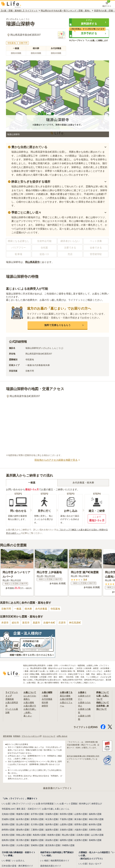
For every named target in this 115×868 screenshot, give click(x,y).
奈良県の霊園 (8, 835)
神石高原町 (75, 623)
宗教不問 (6, 609)
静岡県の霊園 (8, 830)
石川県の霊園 (37, 824)
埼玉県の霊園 (52, 819)
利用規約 (17, 736)
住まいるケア (95, 864)
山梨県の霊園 (66, 824)
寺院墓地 (55, 609)
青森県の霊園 (22, 814)
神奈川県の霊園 (96, 819)
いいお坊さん (18, 861)
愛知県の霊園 (22, 830)
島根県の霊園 (54, 835)
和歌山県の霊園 (24, 835)
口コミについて (49, 736)
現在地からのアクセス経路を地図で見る (57, 460)
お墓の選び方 (30, 706)
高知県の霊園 (52, 840)
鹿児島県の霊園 (53, 845)
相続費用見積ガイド (60, 861)
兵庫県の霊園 (95, 830)
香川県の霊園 (22, 840)
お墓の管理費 (66, 699)
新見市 (26, 623)
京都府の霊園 (66, 830)
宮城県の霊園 (52, 814)
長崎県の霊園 (95, 840)
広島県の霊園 (83, 835)
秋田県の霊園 (66, 814)
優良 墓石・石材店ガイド (28, 809)
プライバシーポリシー (32, 736)
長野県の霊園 (81, 824)
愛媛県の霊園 (37, 840)
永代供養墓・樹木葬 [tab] (83, 483)
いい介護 (83, 864)
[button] (89, 22)
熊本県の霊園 (8, 845)
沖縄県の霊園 (68, 845)
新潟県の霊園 (8, 824)
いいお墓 (6, 804)
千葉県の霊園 (66, 819)
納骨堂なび (97, 804)
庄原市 (62, 623)
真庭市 (36, 623)
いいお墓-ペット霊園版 (66, 804)
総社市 (15, 623)
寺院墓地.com (8, 809)
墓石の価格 (65, 696)
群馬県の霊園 (37, 819)
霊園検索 (10, 699)
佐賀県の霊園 (81, 840)
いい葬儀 (6, 861)
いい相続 (44, 861)
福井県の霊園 (52, 824)
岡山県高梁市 (32, 262)
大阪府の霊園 (81, 830)
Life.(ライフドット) (21, 804)
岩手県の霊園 (37, 814)
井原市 (5, 623)
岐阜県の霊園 (95, 824)
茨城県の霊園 (8, 819)
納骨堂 (45, 706)
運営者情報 (7, 736)
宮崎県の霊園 (37, 845)
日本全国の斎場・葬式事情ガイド (17, 866)
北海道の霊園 (8, 814)
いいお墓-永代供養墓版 (43, 804)
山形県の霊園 (81, 814)
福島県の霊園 (95, 814)
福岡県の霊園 (66, 840)
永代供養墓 (41, 609)
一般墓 (18, 609)
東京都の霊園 (81, 819)
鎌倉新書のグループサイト (57, 788)
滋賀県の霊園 (52, 830)
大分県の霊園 (22, 845)
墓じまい (28, 716)
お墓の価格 (29, 702)
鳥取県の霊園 (39, 835)
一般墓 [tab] (32, 483)
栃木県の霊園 (22, 819)
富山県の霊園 (22, 824)
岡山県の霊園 (68, 835)
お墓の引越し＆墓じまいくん (56, 809)
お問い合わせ (62, 736)
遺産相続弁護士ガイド (51, 866)
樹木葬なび (84, 804)
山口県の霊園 (97, 835)
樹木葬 (28, 609)
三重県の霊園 (37, 830)
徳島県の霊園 (8, 840)
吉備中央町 (49, 623)
